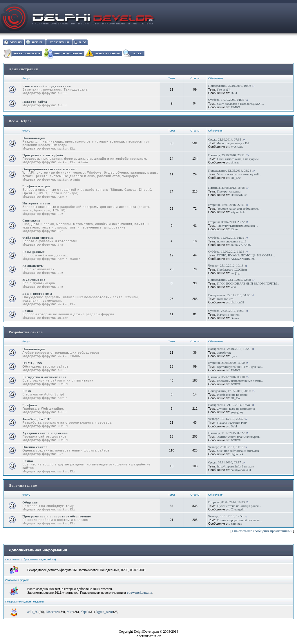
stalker (63, 149)
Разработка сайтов (26, 332)
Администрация (23, 69)
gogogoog (237, 412)
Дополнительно (23, 485)
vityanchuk (238, 212)
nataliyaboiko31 (241, 470)
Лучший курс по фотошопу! (236, 409)
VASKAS (237, 147)
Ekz (73, 149)
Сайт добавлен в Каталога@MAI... (241, 104)
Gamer (235, 318)
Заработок (224, 352)
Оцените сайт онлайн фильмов (238, 451)
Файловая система (38, 238)
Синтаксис (31, 220)
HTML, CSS (32, 363)
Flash (27, 391)
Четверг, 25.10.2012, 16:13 (226, 265)
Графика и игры (36, 186)
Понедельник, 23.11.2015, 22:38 (230, 280)
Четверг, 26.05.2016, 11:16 (226, 447)
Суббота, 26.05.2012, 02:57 (226, 311)
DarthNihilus (239, 195)
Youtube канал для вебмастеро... (239, 208)
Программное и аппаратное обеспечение (57, 516)
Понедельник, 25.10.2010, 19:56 (230, 86)
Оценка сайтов (35, 447)
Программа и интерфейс (43, 155)
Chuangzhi (238, 509)
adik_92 (33, 612)
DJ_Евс (236, 178)
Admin (63, 93)
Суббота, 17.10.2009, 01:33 (226, 100)
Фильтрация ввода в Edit (234, 143)
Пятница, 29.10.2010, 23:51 (227, 155)
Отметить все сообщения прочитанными (262, 531)
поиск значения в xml (232, 241)
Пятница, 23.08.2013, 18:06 (227, 188)
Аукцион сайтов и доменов (45, 433)
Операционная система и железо (50, 169)
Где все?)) (224, 89)
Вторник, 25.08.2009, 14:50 (227, 363)
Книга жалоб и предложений (47, 86)
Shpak (85, 612)
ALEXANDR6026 (243, 259)
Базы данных (33, 252)
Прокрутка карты (229, 191)
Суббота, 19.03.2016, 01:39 (226, 238)
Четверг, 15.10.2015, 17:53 (226, 516)
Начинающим (34, 138)
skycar (235, 162)
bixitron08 (237, 302)
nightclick (237, 454)
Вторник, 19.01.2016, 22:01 (227, 205)
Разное (28, 311)
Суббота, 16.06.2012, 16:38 (226, 251)
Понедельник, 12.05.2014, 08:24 (230, 170)
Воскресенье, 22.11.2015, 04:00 (229, 295)
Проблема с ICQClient (232, 269)
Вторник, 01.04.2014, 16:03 (227, 502)
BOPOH (236, 384)
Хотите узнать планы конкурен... (239, 437)
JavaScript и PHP (37, 419)
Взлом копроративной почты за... (240, 520)
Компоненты (33, 266)
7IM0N (235, 107)
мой (233, 287)
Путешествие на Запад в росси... (239, 506)
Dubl (234, 93)
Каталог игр (225, 299)
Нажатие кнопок (228, 314)
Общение (30, 502)
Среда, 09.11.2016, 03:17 (225, 462)
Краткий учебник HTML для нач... (240, 367)
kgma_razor (105, 612)
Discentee (53, 612)
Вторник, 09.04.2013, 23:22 (227, 222)
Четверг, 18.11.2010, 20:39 (226, 419)
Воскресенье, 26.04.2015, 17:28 (229, 349)
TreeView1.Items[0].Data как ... (238, 226)
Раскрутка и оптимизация (45, 377)
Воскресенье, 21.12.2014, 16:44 (229, 405)
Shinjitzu (236, 524)
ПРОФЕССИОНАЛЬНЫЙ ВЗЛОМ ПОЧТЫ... (248, 283)
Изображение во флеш (232, 395)
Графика (30, 405)
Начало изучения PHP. (232, 423)
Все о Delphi (20, 121)
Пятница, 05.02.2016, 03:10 (227, 377)
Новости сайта (35, 102)
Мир (70, 612)
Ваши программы (37, 294)
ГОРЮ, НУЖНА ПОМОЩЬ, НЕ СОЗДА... (246, 255)
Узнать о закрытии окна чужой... (239, 174)
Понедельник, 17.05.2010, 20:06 (230, 391)
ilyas (234, 356)
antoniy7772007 (241, 245)
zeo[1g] (236, 273)
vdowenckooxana (140, 593)
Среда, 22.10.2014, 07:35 (225, 139)
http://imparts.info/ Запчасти (236, 466)
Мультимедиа (34, 280)
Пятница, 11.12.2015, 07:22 (227, 433)
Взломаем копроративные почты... (240, 381)
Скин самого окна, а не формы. (238, 159)
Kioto (234, 229)
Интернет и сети (36, 203)
